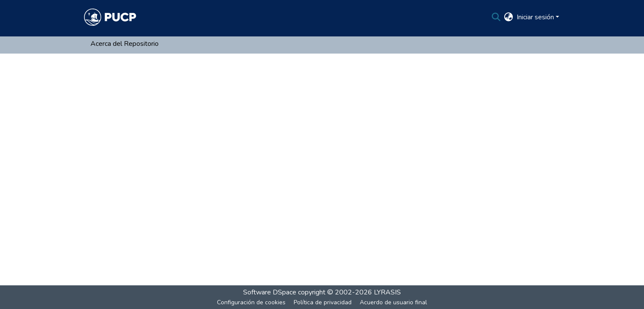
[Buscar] (496, 17)
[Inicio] (110, 17)
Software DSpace (270, 292)
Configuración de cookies (251, 302)
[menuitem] (509, 17)
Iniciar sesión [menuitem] (535, 17)
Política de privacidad (323, 302)
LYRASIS (387, 292)
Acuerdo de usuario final (393, 302)
